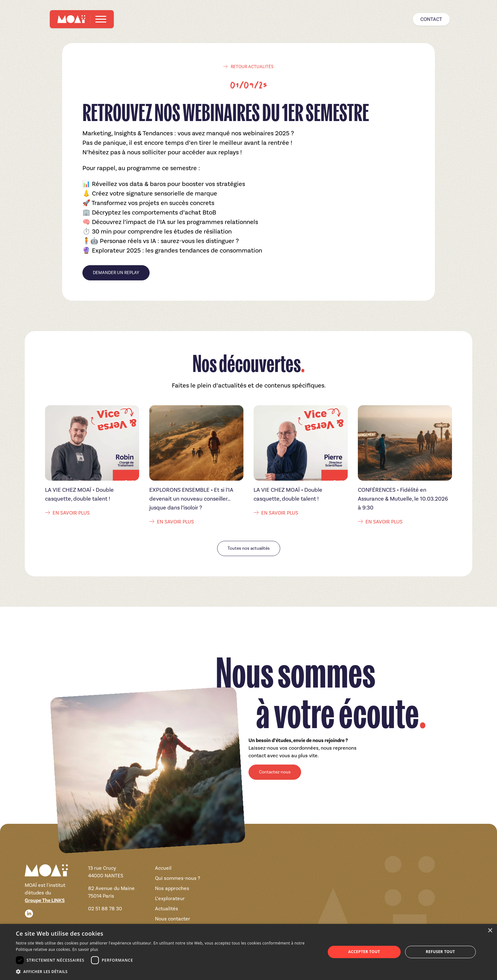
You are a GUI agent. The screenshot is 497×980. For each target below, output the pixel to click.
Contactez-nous (275, 772)
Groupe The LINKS (45, 900)
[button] (166, 971)
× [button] (490, 931)
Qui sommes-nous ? (177, 878)
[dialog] (248, 952)
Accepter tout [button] (364, 952)
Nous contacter (173, 919)
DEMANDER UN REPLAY (116, 273)
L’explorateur (170, 898)
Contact (431, 19)
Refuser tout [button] (440, 952)
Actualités (167, 909)
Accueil (163, 868)
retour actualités (248, 67)
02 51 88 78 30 (105, 909)
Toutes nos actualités (249, 548)
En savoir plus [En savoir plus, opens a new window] (85, 949)
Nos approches (172, 888)
